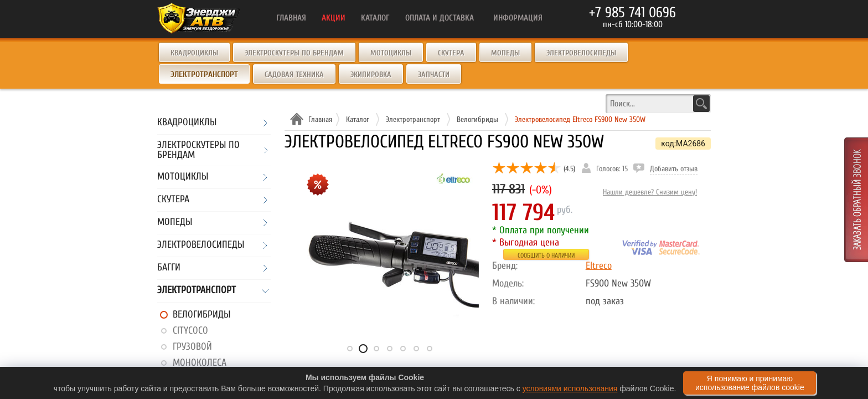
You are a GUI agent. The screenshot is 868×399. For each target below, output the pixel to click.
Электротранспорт (197, 291)
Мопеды (505, 53)
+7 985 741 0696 (632, 13)
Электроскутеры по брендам (294, 53)
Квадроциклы (194, 53)
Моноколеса (200, 363)
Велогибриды (201, 314)
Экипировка (371, 75)
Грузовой (192, 347)
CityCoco (190, 331)
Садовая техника (294, 75)
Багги (169, 268)
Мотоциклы (391, 53)
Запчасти (434, 75)
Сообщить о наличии (546, 255)
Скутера (451, 53)
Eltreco (599, 266)
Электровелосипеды (581, 53)
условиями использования (570, 388)
